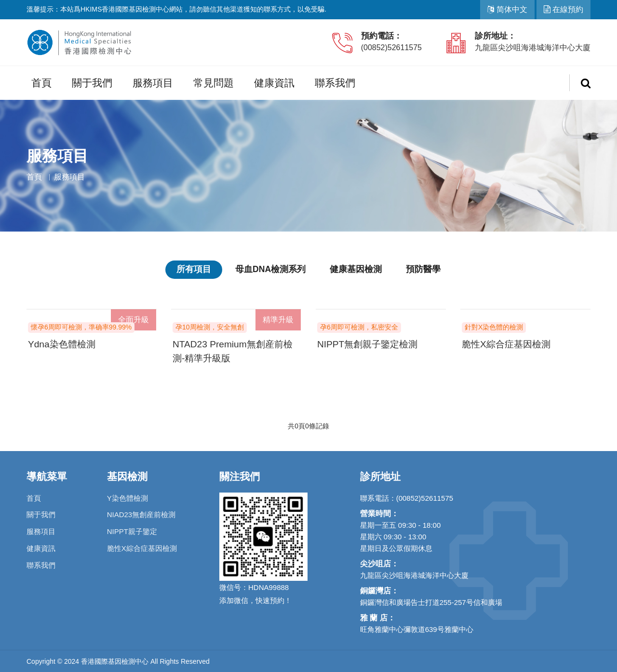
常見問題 (214, 83)
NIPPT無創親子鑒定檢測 (370, 343)
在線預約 (563, 10)
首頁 (41, 83)
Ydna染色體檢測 (63, 343)
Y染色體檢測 (127, 497)
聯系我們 (335, 83)
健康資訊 (274, 83)
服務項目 (153, 83)
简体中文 (507, 10)
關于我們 (92, 83)
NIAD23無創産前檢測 (141, 514)
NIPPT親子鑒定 (132, 530)
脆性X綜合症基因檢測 (508, 343)
